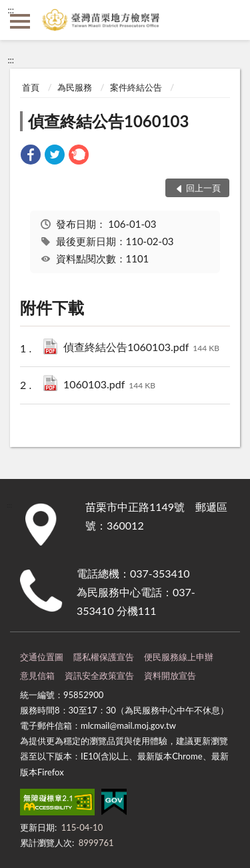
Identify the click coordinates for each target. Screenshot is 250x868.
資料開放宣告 (170, 675)
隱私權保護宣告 (104, 657)
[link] (31, 156)
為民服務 (75, 87)
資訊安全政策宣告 (99, 675)
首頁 (31, 87)
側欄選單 (20, 21)
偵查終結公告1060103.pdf (141, 348)
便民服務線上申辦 (179, 657)
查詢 (230, 20)
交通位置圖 (42, 657)
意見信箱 (37, 675)
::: (11, 10)
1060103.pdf (109, 385)
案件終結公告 (136, 87)
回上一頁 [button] (203, 188)
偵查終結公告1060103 (108, 121)
